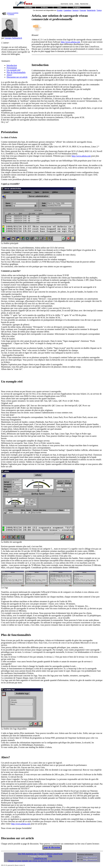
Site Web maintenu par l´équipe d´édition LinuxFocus (40, 854)
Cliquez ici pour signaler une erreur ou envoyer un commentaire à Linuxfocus (40, 861)
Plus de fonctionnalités (16, 72)
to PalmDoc (11, 14)
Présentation (12, 68)
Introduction (12, 65)
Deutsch (76, 10)
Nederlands (91, 10)
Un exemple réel (14, 70)
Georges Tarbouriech (13, 38)
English (60, 10)
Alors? (9, 75)
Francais (83, 10)
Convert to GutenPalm (12, 13)
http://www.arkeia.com (71, 42)
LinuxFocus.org (40, 858)
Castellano (67, 10)
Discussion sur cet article (17, 77)
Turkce (99, 10)
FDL (50, 856)
